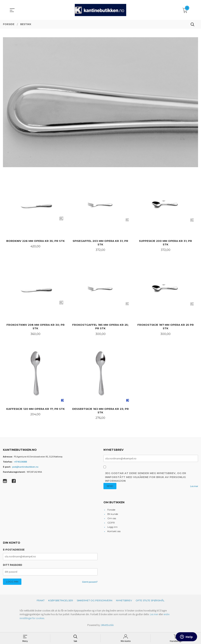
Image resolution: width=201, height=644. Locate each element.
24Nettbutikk (107, 627)
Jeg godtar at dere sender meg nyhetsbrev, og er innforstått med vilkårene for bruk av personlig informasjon (146, 479)
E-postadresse (14, 552)
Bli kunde (113, 516)
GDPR (111, 525)
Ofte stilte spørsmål (150, 602)
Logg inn (112, 529)
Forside (111, 512)
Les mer (194, 488)
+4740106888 (20, 463)
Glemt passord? (90, 584)
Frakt (41, 602)
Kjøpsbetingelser (61, 602)
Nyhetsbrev (124, 602)
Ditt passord (13, 567)
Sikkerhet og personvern (95, 602)
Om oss (112, 520)
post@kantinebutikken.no (25, 468)
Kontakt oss (114, 533)
